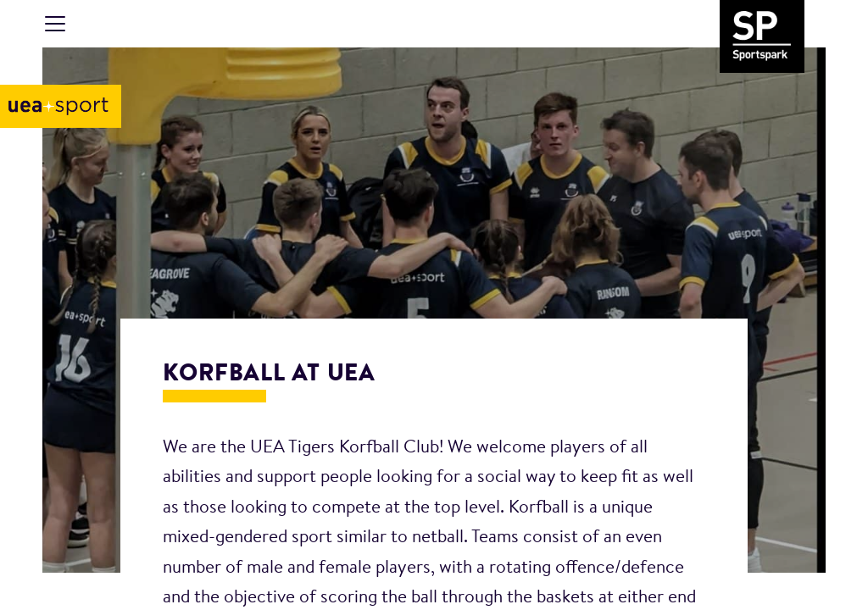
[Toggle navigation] (55, 24)
